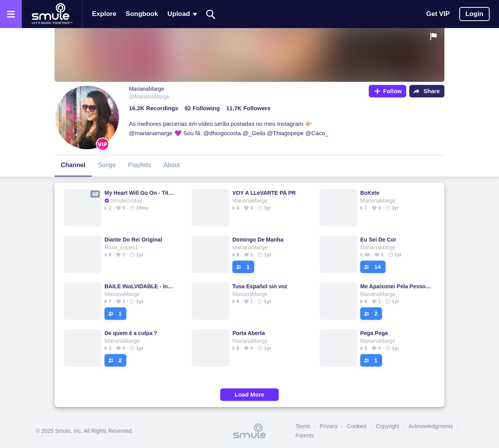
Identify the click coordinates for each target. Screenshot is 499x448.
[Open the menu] (11, 14)
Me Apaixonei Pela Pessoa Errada (396, 286)
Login (474, 14)
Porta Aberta (249, 333)
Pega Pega (374, 333)
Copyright (388, 426)
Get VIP (438, 14)
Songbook (142, 14)
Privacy (329, 426)
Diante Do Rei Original (133, 240)
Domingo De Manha (258, 240)
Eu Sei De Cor (378, 240)
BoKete (370, 193)
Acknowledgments (431, 426)
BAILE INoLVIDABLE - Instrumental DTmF (140, 286)
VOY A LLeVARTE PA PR (264, 193)
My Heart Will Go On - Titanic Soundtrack (140, 193)
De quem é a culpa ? (131, 333)
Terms (303, 426)
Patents (305, 436)
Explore (104, 14)
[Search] (211, 14)
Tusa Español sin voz (260, 286)
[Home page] (52, 14)
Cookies (357, 426)
